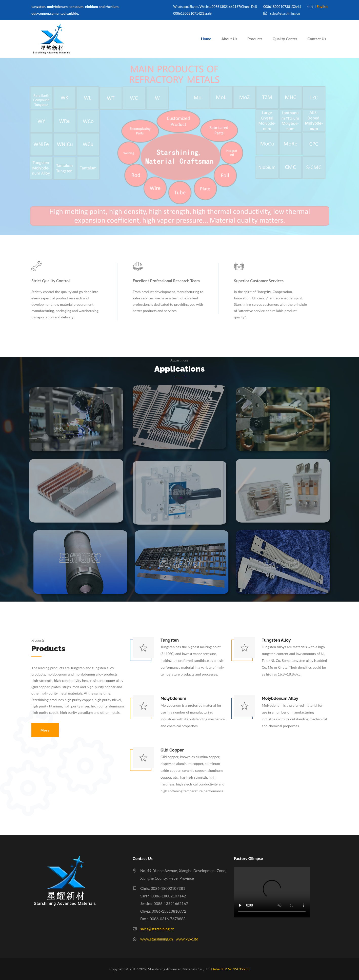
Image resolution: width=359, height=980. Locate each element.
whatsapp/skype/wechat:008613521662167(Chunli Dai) (215, 7)
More (45, 730)
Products (255, 39)
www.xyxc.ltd (187, 939)
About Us (229, 39)
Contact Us (317, 39)
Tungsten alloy (276, 640)
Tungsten (170, 640)
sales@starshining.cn (282, 13)
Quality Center (285, 39)
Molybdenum (173, 698)
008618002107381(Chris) (282, 7)
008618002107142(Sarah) (192, 13)
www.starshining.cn (157, 939)
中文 (311, 7)
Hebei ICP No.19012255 (230, 969)
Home (206, 39)
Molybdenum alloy (280, 698)
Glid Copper (172, 750)
